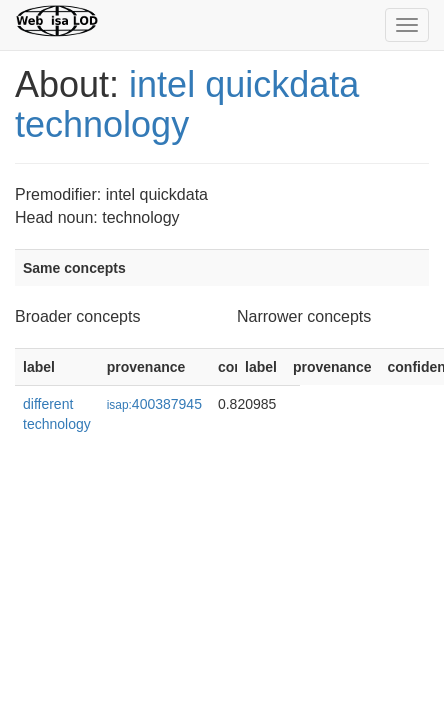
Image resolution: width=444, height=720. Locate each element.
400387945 (154, 404)
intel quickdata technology (187, 104)
